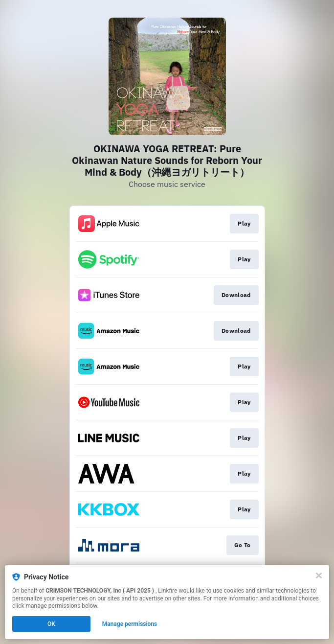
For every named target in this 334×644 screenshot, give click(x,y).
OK (51, 624)
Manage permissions (130, 624)
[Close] (319, 575)
